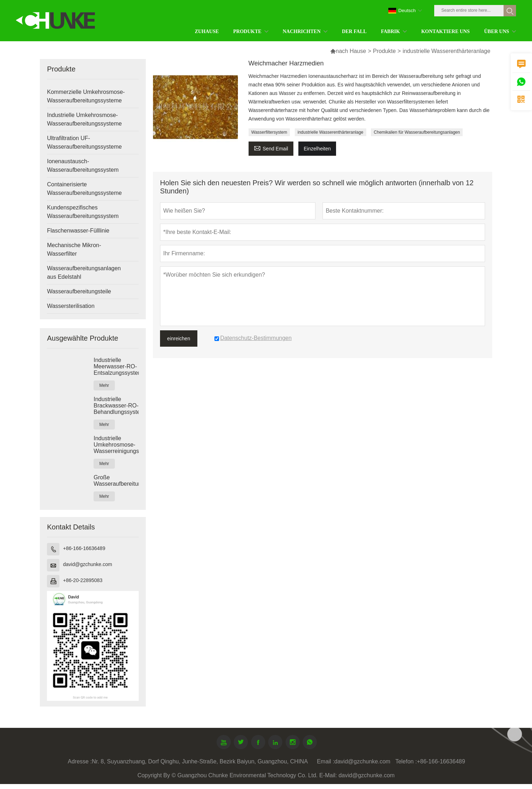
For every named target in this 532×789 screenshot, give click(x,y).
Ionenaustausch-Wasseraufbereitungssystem (83, 166)
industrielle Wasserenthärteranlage (331, 132)
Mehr (104, 385)
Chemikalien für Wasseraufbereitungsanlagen (417, 132)
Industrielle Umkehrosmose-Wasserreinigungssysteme (116, 445)
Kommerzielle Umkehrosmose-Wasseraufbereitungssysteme (86, 96)
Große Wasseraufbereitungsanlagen (116, 481)
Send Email (271, 148)
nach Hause (351, 51)
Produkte (384, 51)
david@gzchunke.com (87, 564)
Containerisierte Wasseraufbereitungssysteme (84, 189)
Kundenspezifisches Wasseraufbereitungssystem (83, 212)
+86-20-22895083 (83, 580)
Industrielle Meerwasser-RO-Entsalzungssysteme (116, 366)
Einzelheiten (317, 149)
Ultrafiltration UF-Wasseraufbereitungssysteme (84, 142)
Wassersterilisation (71, 306)
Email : (326, 761)
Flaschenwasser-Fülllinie (78, 231)
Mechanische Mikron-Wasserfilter (74, 249)
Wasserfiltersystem (269, 132)
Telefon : (406, 761)
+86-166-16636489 (84, 548)
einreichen (179, 338)
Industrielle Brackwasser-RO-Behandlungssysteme (116, 406)
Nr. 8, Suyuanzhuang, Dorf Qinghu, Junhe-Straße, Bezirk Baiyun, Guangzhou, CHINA (200, 761)
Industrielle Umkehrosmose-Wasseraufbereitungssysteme (84, 119)
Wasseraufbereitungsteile (79, 291)
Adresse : (80, 761)
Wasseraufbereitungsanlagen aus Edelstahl (84, 273)
